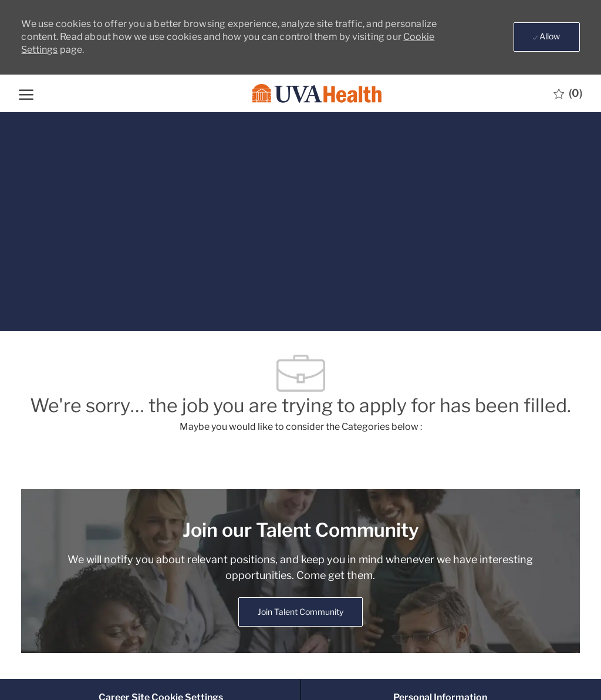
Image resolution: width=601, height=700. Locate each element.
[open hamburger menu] (26, 93)
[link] (300, 612)
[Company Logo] (299, 94)
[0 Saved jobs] (568, 93)
